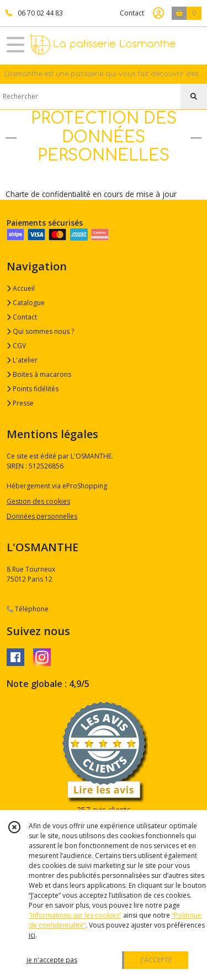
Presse (20, 403)
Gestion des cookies (38, 501)
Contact (132, 13)
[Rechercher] (194, 97)
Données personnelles (42, 516)
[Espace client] (158, 13)
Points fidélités (33, 389)
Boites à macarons (39, 374)
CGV (16, 346)
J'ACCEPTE (156, 960)
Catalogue (26, 303)
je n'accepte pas (52, 960)
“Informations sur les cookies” (75, 915)
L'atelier (22, 360)
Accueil (21, 288)
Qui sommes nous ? (40, 331)
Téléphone (28, 609)
